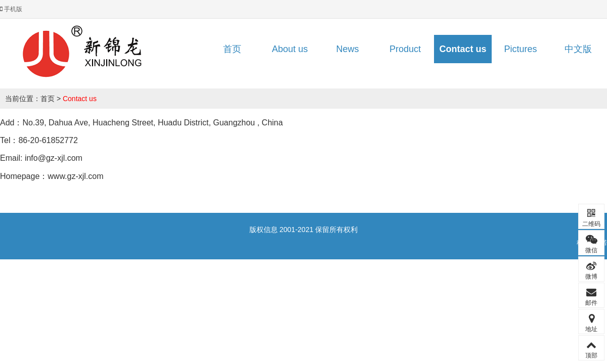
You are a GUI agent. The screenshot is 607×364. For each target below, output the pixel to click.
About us (290, 49)
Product (405, 49)
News (347, 49)
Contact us (463, 49)
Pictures (520, 49)
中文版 (578, 49)
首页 (232, 49)
